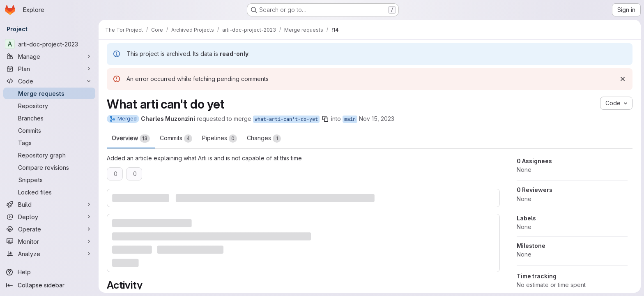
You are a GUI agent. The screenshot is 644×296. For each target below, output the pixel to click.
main (350, 119)
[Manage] (49, 56)
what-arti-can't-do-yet (286, 119)
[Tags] (49, 143)
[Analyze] (49, 254)
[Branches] (49, 118)
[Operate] (49, 229)
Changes (264, 139)
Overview (131, 139)
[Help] (49, 272)
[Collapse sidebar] (49, 285)
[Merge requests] (49, 93)
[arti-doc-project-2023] (49, 44)
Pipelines (220, 139)
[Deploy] (49, 217)
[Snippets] (49, 180)
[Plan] (49, 69)
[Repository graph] (49, 155)
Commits (176, 139)
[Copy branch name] (325, 119)
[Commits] (49, 130)
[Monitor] (49, 241)
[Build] (49, 204)
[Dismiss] (623, 79)
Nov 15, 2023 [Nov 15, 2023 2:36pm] (377, 119)
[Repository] (49, 106)
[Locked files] (49, 192)
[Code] (49, 81)
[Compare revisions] (49, 167)
